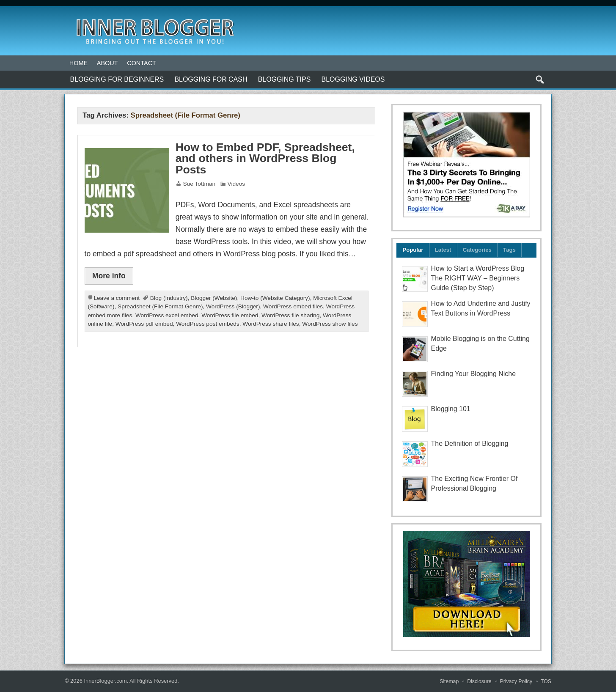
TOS (546, 681)
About (107, 63)
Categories (477, 250)
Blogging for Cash (211, 79)
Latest (443, 250)
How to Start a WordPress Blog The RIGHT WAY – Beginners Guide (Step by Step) (478, 278)
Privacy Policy (516, 681)
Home (78, 63)
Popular (413, 250)
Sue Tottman (199, 184)
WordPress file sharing (290, 315)
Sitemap (449, 681)
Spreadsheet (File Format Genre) (160, 306)
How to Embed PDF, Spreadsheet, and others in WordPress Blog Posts (265, 158)
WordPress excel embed (167, 315)
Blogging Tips (285, 79)
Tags (509, 250)
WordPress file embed (230, 315)
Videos (236, 184)
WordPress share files (271, 324)
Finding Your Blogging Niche (473, 374)
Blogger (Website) (214, 298)
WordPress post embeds (208, 324)
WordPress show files (330, 324)
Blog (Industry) (169, 298)
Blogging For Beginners (117, 79)
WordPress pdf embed (144, 324)
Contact (142, 63)
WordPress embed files (293, 306)
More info (109, 276)
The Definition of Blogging (470, 443)
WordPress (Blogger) (233, 306)
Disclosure (479, 681)
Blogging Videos (353, 79)
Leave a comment (117, 298)
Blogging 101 (451, 409)
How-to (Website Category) (275, 298)
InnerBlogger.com (105, 681)
